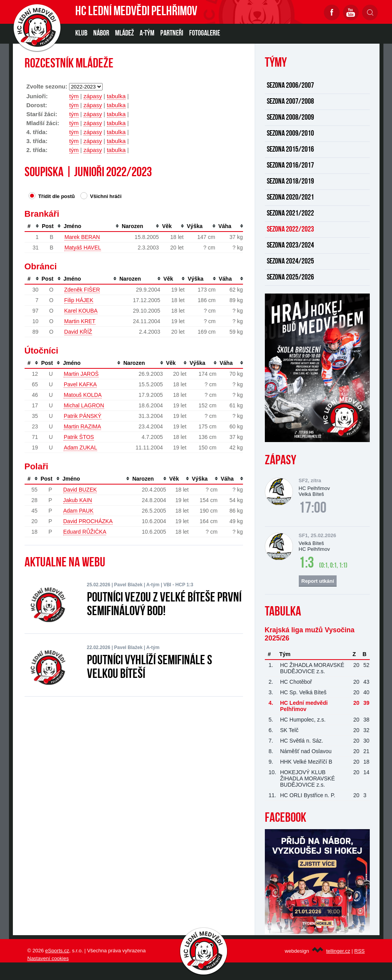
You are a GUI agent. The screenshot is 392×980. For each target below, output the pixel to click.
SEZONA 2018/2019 (290, 182)
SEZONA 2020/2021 (290, 198)
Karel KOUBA (81, 311)
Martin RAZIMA (82, 426)
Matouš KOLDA (82, 395)
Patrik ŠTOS (79, 437)
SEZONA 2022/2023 (290, 230)
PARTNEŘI (172, 34)
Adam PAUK (78, 511)
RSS (359, 951)
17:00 (313, 509)
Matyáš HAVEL (83, 248)
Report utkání (318, 581)
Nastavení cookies (48, 958)
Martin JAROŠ (81, 374)
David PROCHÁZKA (88, 521)
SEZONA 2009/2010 (290, 134)
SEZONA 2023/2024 (290, 246)
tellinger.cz (338, 951)
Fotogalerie (205, 34)
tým (74, 96)
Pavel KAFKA (80, 384)
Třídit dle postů (51, 196)
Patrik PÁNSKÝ (82, 416)
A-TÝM (147, 34)
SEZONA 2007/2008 (290, 102)
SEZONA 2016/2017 (290, 166)
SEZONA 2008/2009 (290, 118)
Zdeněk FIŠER (82, 290)
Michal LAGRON (84, 405)
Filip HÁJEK (79, 300)
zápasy (93, 96)
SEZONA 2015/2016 (290, 150)
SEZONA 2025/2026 (290, 278)
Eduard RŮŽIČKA (85, 532)
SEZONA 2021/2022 (290, 214)
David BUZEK (80, 490)
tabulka (116, 96)
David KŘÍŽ (78, 332)
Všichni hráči (101, 196)
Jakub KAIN (78, 500)
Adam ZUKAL (80, 448)
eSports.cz (57, 951)
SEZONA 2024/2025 (290, 262)
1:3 (306, 564)
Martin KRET (80, 321)
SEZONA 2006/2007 (290, 86)
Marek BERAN (82, 237)
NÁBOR (101, 34)
